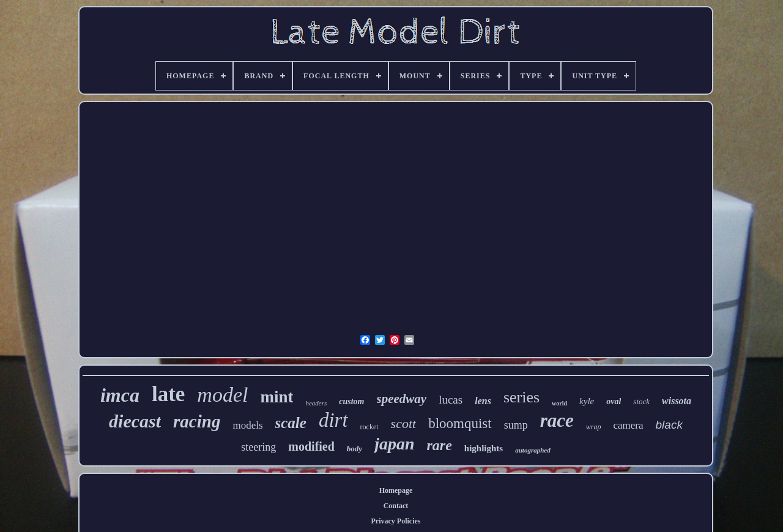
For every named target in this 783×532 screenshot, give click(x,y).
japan (394, 444)
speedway (402, 399)
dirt (333, 420)
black (669, 425)
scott (404, 423)
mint (276, 397)
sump (516, 425)
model (222, 395)
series (521, 397)
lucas (451, 400)
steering (258, 447)
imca (120, 395)
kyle (587, 401)
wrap (594, 427)
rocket (369, 427)
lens (483, 401)
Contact (396, 506)
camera (628, 425)
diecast (135, 421)
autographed (533, 450)
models (247, 425)
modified (311, 446)
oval (614, 401)
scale (291, 423)
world (559, 403)
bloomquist (460, 423)
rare (440, 445)
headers (316, 403)
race (557, 420)
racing (197, 421)
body (354, 449)
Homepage (396, 490)
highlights (484, 448)
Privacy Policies (396, 521)
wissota (677, 401)
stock (641, 401)
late (168, 394)
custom (351, 401)
